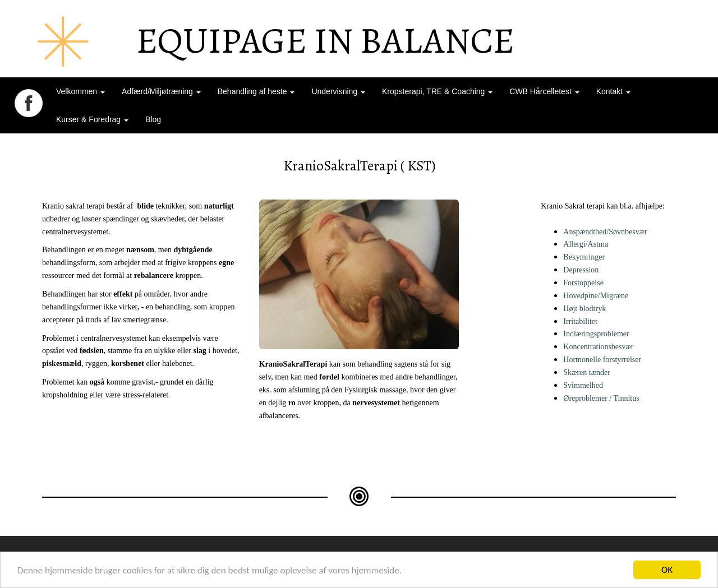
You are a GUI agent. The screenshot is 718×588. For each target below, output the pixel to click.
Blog (153, 119)
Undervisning (338, 91)
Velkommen (80, 91)
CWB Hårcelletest (544, 91)
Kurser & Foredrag (92, 119)
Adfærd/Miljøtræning (161, 91)
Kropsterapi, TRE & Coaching (437, 91)
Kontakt (613, 91)
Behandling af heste (256, 91)
